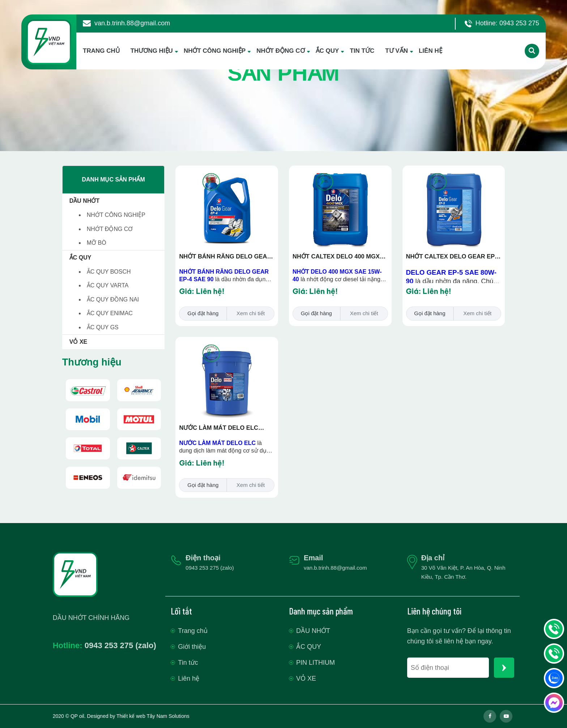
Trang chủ (193, 631)
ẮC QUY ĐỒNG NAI (113, 299)
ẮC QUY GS (103, 327)
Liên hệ (189, 678)
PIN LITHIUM (316, 663)
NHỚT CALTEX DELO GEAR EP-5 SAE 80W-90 (453, 257)
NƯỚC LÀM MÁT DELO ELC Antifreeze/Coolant (218, 428)
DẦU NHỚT (84, 201)
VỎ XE (78, 342)
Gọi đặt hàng (203, 313)
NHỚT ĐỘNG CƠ (280, 51)
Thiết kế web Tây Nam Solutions (153, 716)
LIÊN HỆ (430, 51)
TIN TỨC (362, 51)
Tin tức (188, 663)
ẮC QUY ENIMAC (110, 313)
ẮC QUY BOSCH (109, 272)
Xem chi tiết (251, 313)
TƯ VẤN (397, 51)
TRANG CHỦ (101, 51)
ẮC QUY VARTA (108, 285)
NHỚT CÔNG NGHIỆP (215, 51)
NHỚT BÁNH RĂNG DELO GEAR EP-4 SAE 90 (225, 257)
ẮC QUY (327, 51)
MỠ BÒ (97, 243)
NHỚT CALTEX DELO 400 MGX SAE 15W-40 (336, 257)
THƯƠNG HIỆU (152, 51)
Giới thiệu (192, 647)
